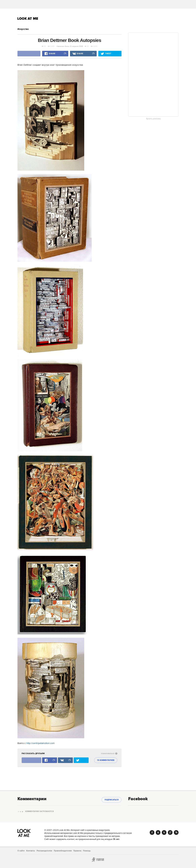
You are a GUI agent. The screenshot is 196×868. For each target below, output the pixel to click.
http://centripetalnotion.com (40, 743)
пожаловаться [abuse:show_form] (109, 753)
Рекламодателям (44, 851)
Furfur (98, 860)
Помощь (87, 851)
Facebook (152, 832)
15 (44, 46)
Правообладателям (63, 851)
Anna (67, 46)
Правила (77, 851)
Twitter (164, 832)
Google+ (170, 832)
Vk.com (158, 832)
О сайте (21, 851)
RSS (176, 832)
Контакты (31, 851)
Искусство (23, 29)
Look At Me (28, 19)
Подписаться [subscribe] (112, 800)
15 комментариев (106, 760)
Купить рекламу (153, 119)
